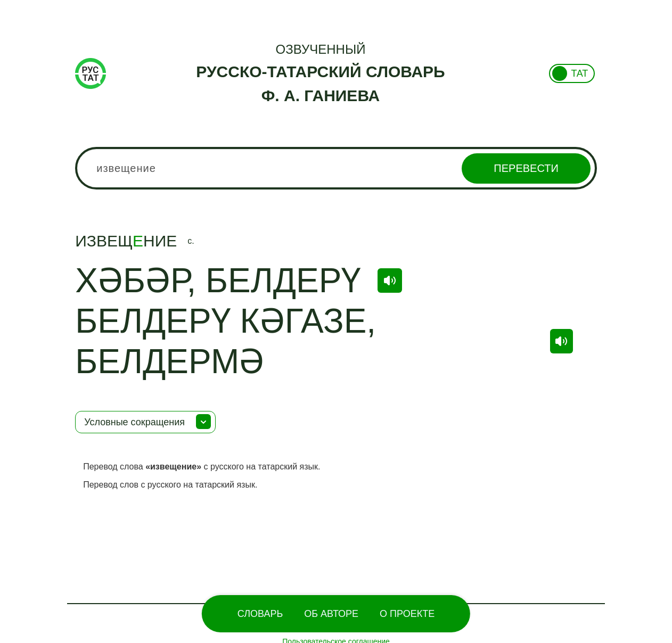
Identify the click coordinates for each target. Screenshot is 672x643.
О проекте (407, 614)
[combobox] (336, 168)
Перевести (526, 168)
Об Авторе (331, 614)
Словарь (260, 614)
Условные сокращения (134, 422)
